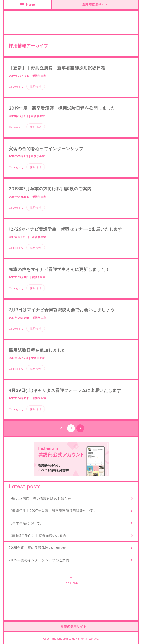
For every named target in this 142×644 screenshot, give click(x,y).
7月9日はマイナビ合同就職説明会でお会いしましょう (62, 310)
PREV (62, 428)
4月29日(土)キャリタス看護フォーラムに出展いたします (65, 390)
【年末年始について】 (26, 523)
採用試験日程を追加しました (37, 350)
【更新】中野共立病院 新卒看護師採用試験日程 (57, 68)
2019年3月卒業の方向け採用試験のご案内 (50, 189)
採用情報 (36, 87)
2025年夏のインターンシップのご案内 (39, 560)
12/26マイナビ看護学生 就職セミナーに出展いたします (66, 229)
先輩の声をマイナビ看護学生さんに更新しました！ (59, 269)
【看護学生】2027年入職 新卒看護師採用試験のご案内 (53, 511)
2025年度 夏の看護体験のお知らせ (37, 548)
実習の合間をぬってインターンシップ (46, 149)
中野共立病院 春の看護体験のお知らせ (40, 499)
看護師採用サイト (95, 5)
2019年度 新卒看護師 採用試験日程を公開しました (62, 108)
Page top (71, 583)
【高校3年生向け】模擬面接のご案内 (38, 535)
